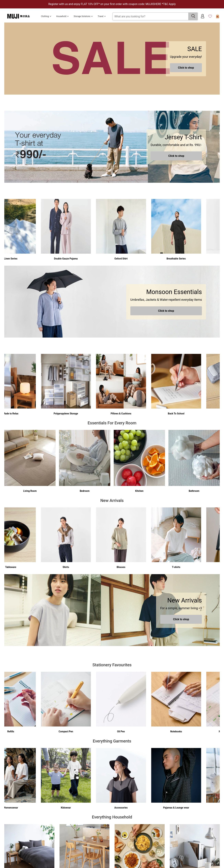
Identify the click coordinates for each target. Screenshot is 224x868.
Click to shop (186, 68)
